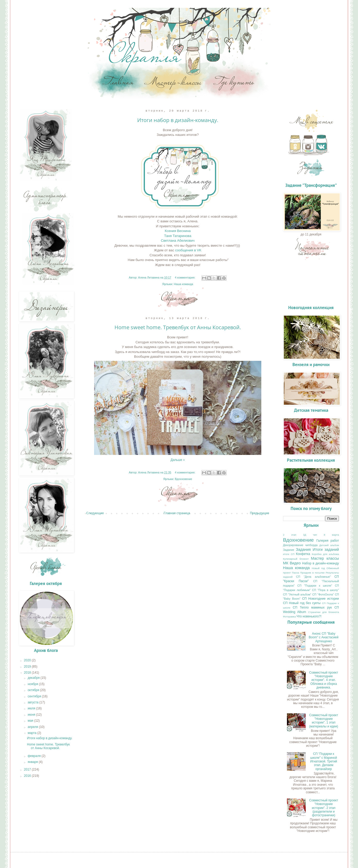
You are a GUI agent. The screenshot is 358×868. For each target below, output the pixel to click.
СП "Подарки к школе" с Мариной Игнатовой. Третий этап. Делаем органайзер (324, 761)
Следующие (95, 513)
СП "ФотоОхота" (323, 594)
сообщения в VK (188, 250)
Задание (289, 550)
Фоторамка (289, 617)
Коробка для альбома (325, 554)
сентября (35, 696)
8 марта (331, 535)
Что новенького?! (309, 616)
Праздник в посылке (312, 573)
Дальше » (178, 460)
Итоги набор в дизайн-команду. (178, 120)
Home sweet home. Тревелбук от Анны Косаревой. (178, 327)
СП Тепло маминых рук (312, 607)
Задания (303, 549)
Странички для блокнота (324, 612)
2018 (28, 673)
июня (32, 715)
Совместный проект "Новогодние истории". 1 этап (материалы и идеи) (324, 721)
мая (31, 721)
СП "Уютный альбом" (297, 594)
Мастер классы (325, 558)
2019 (28, 667)
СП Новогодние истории (321, 599)
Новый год (318, 568)
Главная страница (177, 513)
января (33, 762)
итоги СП (289, 554)
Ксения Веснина (178, 231)
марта (33, 733)
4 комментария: (185, 277)
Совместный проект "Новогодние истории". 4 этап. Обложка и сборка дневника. (324, 680)
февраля (35, 756)
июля (32, 708)
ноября (33, 684)
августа (34, 702)
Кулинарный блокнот (296, 559)
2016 (28, 776)
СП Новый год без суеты (302, 603)
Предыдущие (259, 513)
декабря (34, 678)
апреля (33, 727)
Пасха (295, 573)
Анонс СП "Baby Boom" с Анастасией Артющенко (324, 637)
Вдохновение (183, 479)
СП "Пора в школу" (325, 590)
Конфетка (303, 554)
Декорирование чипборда (300, 545)
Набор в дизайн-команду (321, 563)
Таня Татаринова (178, 236)
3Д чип (310, 535)
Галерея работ (328, 541)
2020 (28, 660)
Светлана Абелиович (178, 241)
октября (34, 690)
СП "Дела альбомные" (313, 577)
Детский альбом (329, 545)
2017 (28, 769)
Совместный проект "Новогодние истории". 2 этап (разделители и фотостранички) (324, 808)
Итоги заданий (326, 549)
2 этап (290, 535)
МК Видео (292, 563)
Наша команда (183, 284)
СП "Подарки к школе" (315, 586)
